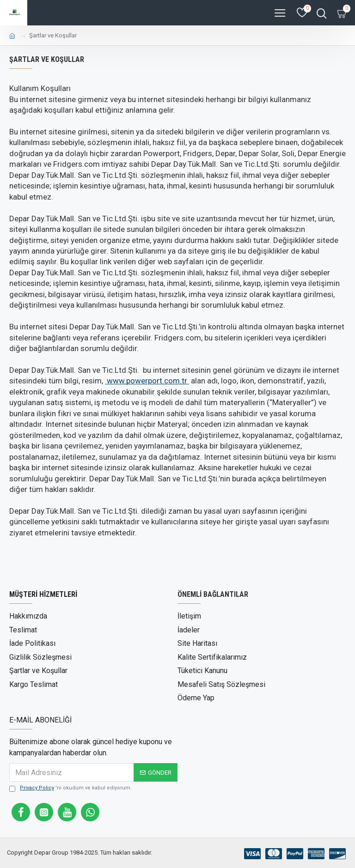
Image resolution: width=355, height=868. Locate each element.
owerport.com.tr (148, 381)
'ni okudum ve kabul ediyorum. (70, 787)
